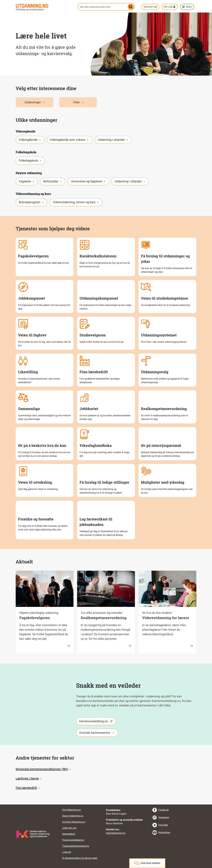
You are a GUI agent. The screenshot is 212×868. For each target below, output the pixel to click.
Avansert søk (150, 7)
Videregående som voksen (69, 140)
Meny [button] (189, 7)
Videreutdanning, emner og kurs (76, 202)
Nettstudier (53, 181)
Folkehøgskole (30, 161)
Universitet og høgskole (88, 181)
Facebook (164, 810)
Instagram (164, 817)
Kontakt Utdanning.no (74, 822)
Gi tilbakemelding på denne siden (80, 858)
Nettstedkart (69, 834)
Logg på (67, 852)
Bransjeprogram (31, 202)
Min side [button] (168, 7)
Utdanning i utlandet (113, 140)
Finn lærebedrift (26, 788)
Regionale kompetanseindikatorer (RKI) (42, 769)
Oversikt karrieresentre (95, 733)
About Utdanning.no (73, 816)
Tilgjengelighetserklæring (76, 846)
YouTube (163, 825)
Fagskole (27, 181)
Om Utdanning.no (72, 810)
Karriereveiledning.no (94, 721)
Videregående (30, 140)
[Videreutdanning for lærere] (191, 646)
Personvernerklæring (73, 840)
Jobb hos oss (69, 828)
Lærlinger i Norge (27, 778)
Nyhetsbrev (164, 832)
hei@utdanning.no (116, 833)
